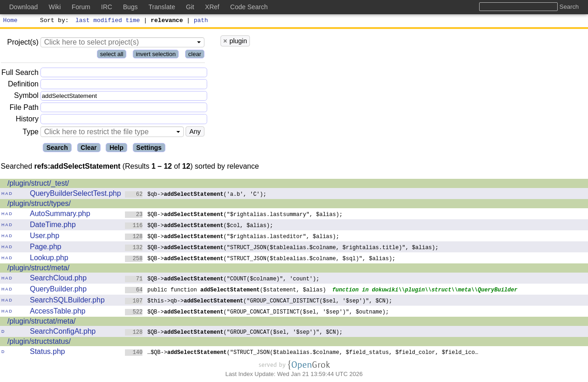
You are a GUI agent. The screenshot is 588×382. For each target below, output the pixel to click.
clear (195, 55)
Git (190, 7)
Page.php (46, 248)
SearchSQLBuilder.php (67, 301)
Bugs (130, 7)
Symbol (26, 97)
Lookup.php (49, 259)
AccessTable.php (58, 312)
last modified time (108, 21)
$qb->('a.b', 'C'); (196, 195)
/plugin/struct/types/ (39, 205)
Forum (81, 7)
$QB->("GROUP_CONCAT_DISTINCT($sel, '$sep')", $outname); (257, 313)
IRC (107, 7)
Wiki (55, 7)
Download (23, 7)
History (27, 120)
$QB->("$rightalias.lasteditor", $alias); (232, 237)
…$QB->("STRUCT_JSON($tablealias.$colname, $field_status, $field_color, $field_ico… (302, 353)
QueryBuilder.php (58, 290)
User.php (45, 237)
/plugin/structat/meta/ (42, 322)
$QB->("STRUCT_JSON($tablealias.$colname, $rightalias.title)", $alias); (282, 248)
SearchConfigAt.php (63, 333)
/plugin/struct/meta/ (38, 269)
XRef (212, 7)
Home (10, 21)
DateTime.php (53, 226)
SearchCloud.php (58, 279)
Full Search (20, 74)
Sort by (53, 21)
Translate (162, 7)
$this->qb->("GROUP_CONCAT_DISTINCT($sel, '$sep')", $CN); (259, 302)
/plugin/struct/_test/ (38, 185)
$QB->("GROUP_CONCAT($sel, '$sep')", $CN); (234, 333)
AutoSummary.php (60, 215)
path (201, 21)
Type (31, 133)
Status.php (48, 353)
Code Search (249, 7)
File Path (24, 109)
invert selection (156, 55)
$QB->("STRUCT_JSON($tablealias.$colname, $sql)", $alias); (260, 259)
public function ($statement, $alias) (226, 291)
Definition (23, 85)
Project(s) (23, 43)
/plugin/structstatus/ (39, 343)
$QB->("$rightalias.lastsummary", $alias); (234, 215)
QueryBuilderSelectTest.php (75, 195)
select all (112, 55)
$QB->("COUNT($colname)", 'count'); (222, 280)
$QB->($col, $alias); (199, 226)
